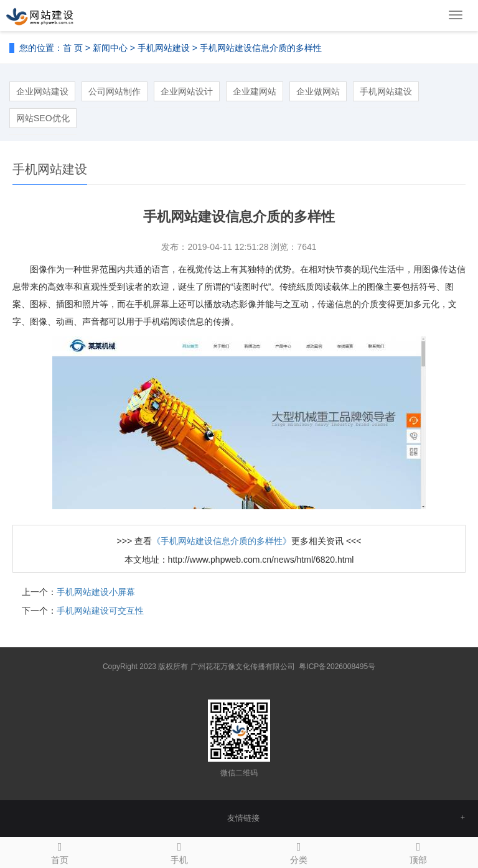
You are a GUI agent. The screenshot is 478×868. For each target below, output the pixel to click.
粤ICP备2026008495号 (337, 667)
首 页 (73, 48)
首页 (60, 851)
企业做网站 (318, 91)
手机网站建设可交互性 (100, 611)
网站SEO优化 (43, 118)
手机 (179, 851)
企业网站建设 (42, 91)
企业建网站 (255, 91)
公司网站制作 (115, 91)
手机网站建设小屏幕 (96, 592)
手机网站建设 (164, 48)
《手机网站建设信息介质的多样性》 (222, 541)
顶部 (418, 851)
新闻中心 (110, 48)
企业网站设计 (187, 91)
